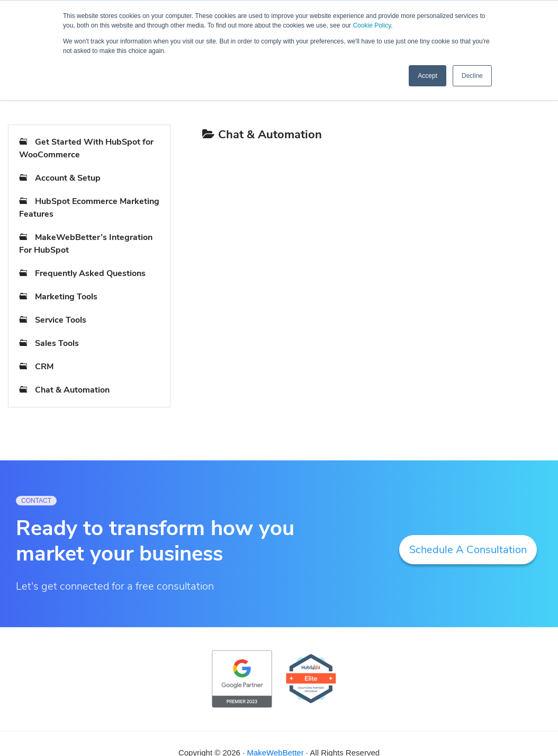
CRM (44, 367)
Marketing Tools (66, 297)
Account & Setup (68, 178)
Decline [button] (472, 76)
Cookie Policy (372, 25)
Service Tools (61, 320)
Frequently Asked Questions (90, 273)
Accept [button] (427, 76)
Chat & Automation (72, 390)
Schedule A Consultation (468, 550)
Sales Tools (57, 343)
